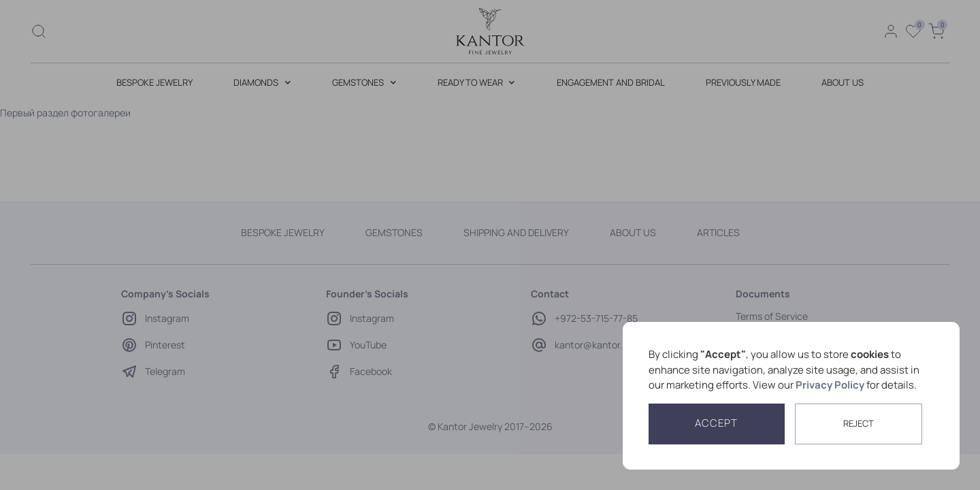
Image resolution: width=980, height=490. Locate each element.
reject (859, 423)
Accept (716, 423)
